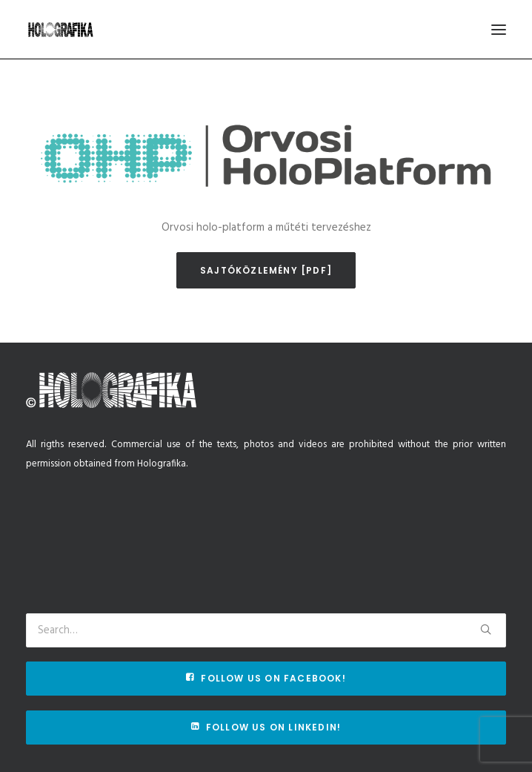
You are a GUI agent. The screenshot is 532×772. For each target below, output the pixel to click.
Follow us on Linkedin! (266, 727)
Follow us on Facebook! (266, 678)
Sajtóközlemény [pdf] (266, 270)
